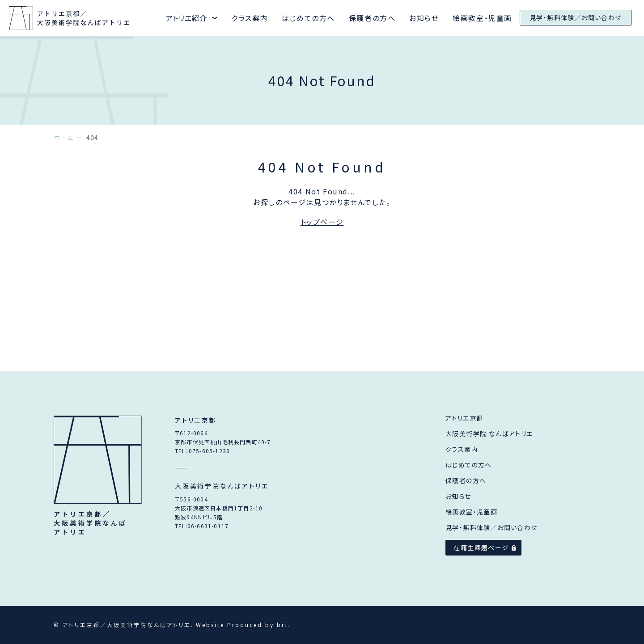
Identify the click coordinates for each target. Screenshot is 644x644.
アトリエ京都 (464, 418)
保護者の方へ (372, 18)
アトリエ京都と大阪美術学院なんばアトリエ (70, 18)
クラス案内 (250, 18)
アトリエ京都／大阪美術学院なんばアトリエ (98, 476)
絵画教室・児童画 (482, 18)
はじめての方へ (308, 18)
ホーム (64, 138)
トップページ (322, 222)
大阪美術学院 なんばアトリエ (489, 434)
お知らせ (424, 18)
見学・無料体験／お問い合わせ (576, 17)
